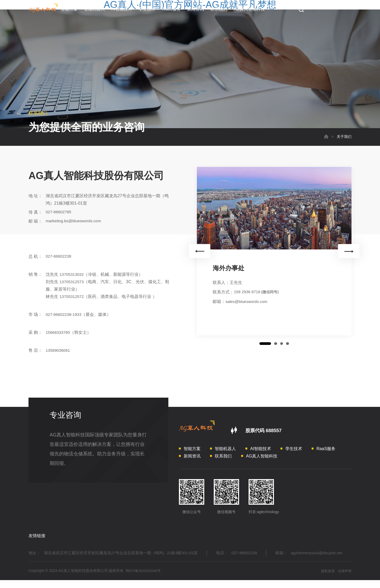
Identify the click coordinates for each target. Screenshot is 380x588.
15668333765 (59, 332)
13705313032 (72, 274)
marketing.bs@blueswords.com (75, 221)
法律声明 (344, 579)
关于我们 (344, 137)
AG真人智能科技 (249, 9)
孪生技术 (147, 9)
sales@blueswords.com (248, 302)
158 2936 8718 (248, 292)
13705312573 (72, 282)
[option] (274, 250)
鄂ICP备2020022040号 (144, 579)
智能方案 (69, 9)
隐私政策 (326, 579)
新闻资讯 (196, 9)
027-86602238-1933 (65, 314)
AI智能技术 (122, 9)
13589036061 (59, 350)
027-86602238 (59, 256)
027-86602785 (59, 212)
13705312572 (72, 297)
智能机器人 (94, 9)
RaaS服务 (171, 9)
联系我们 (219, 9)
